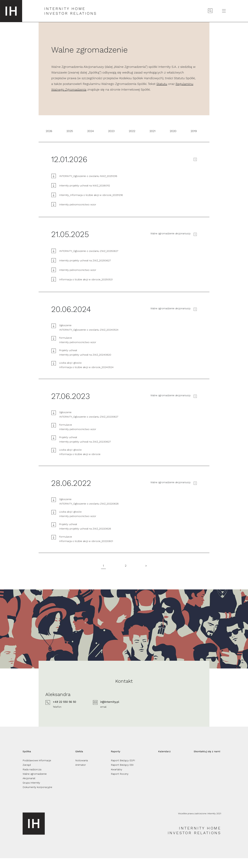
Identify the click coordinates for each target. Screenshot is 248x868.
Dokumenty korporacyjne (37, 797)
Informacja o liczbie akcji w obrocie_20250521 (86, 279)
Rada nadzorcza (32, 779)
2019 (194, 131)
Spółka (27, 761)
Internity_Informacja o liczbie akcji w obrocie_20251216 (91, 195)
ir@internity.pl (149, 712)
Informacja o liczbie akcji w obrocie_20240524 (86, 367)
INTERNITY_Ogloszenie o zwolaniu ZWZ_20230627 (89, 417)
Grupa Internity (31, 793)
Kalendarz (164, 761)
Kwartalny (116, 779)
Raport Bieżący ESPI (123, 770)
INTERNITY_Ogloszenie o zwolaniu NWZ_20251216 (88, 176)
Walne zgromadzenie (35, 784)
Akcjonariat (29, 788)
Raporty (116, 761)
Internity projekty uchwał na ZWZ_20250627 (85, 260)
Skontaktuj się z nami (207, 761)
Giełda (79, 761)
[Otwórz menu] (223, 11)
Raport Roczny (120, 784)
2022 (132, 131)
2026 (49, 131)
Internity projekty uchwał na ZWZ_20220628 (85, 529)
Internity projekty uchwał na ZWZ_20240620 (85, 355)
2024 (90, 131)
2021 (152, 131)
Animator (81, 775)
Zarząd (27, 775)
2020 (173, 131)
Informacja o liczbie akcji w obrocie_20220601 (86, 541)
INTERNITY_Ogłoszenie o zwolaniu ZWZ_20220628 (89, 504)
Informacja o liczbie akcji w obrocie (80, 454)
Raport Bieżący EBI (122, 775)
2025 (70, 131)
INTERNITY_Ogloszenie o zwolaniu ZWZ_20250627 (89, 251)
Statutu (162, 84)
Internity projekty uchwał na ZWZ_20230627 (85, 442)
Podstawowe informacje (37, 770)
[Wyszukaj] (210, 11)
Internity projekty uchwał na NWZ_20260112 (85, 186)
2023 (111, 131)
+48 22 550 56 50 (103, 712)
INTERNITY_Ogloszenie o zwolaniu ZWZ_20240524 (89, 330)
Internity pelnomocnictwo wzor (78, 205)
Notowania (82, 770)
